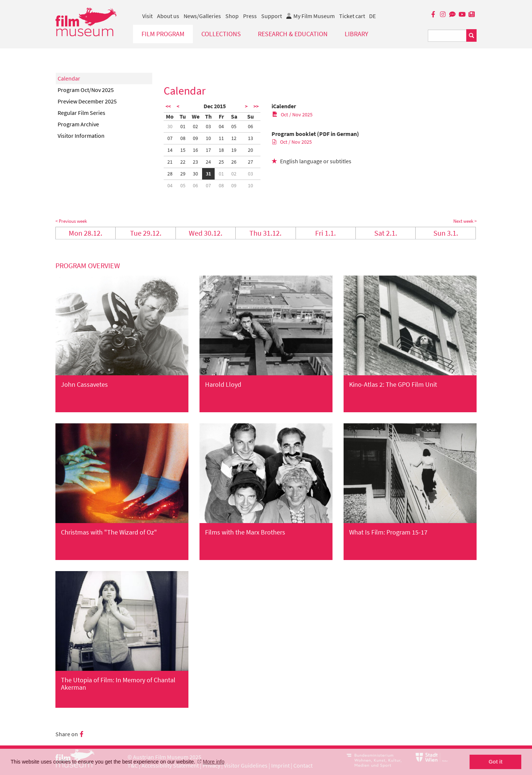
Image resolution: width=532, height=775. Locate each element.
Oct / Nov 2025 (292, 115)
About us (168, 16)
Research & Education (293, 34)
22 (183, 162)
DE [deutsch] (372, 16)
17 (208, 150)
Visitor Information (81, 136)
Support (272, 16)
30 (170, 126)
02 (195, 126)
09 (195, 138)
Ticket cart (352, 16)
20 (250, 150)
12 (234, 138)
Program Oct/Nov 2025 (86, 90)
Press (250, 16)
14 (170, 150)
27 (250, 162)
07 (170, 138)
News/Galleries (202, 16)
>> (256, 106)
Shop (232, 16)
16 (195, 150)
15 (183, 150)
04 (221, 126)
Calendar (69, 78)
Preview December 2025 (87, 101)
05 (234, 126)
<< (168, 106)
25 (221, 162)
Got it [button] (495, 762)
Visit (147, 16)
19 (234, 150)
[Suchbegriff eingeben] (447, 36)
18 (221, 150)
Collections (221, 34)
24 (208, 162)
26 (234, 162)
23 (195, 162)
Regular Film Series (81, 113)
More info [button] (214, 762)
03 (208, 126)
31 (208, 174)
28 (170, 174)
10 (208, 138)
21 (170, 162)
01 (183, 126)
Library (357, 34)
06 (250, 126)
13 (250, 138)
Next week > (465, 221)
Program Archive (78, 124)
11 (221, 138)
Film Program (163, 34)
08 (183, 138)
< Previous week (71, 221)
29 (183, 174)
